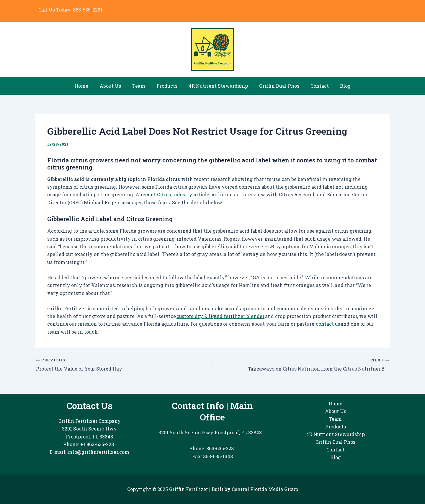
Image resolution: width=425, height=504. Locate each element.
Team (141, 86)
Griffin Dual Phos (277, 86)
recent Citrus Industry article (175, 194)
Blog (339, 86)
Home (88, 86)
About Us (115, 86)
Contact (315, 86)
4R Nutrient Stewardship (217, 86)
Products (168, 86)
